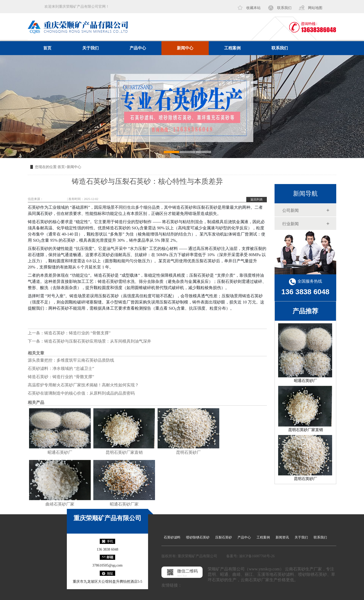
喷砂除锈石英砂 (198, 537)
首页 (47, 48)
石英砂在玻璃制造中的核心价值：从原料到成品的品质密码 (81, 393)
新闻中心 (185, 48)
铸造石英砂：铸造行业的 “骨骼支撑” (77, 333)
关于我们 (90, 48)
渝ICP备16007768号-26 (257, 556)
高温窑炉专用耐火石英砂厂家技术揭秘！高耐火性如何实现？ (83, 385)
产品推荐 (305, 311)
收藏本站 (253, 8)
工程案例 (232, 48)
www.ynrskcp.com (55, 199)
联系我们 (284, 8)
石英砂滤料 (172, 537)
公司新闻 (290, 210)
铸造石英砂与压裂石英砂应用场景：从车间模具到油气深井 (98, 341)
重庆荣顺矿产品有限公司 (107, 518)
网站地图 (315, 8)
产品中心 (138, 48)
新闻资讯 (282, 537)
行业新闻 (290, 224)
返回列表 (257, 199)
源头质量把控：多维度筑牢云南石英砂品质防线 (71, 360)
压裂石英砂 (224, 537)
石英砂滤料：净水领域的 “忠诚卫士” (61, 368)
